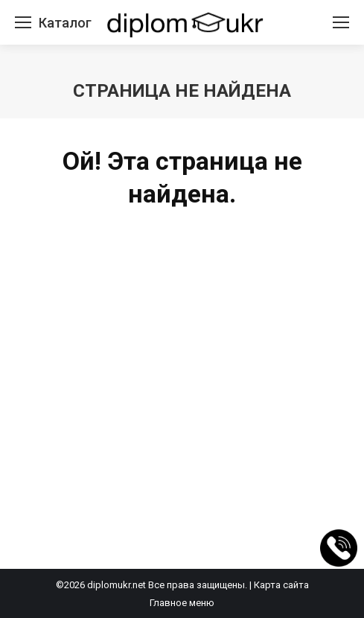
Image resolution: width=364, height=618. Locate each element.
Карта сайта (281, 585)
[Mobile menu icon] (23, 22)
